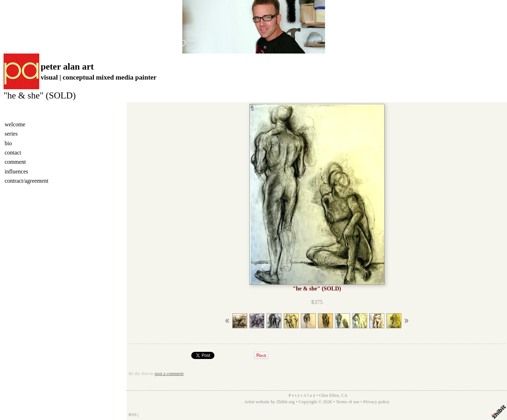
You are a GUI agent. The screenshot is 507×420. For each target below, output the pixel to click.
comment (15, 162)
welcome (15, 124)
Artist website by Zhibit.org (269, 402)
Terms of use (348, 402)
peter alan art (67, 67)
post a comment (169, 374)
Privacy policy (376, 402)
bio (8, 143)
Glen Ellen (329, 395)
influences (16, 171)
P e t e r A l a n (302, 395)
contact (13, 153)
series (11, 134)
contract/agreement (27, 181)
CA (344, 395)
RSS (133, 415)
